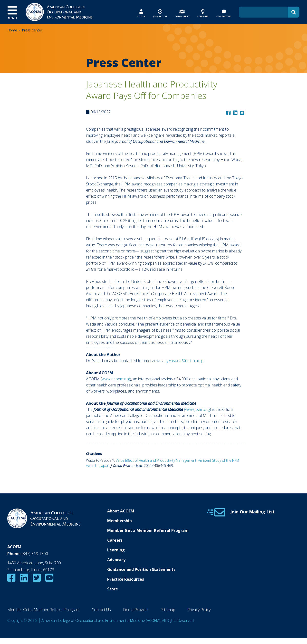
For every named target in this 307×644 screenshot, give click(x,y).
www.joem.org (197, 409)
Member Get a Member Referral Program (148, 530)
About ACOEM (121, 511)
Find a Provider (136, 610)
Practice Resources (126, 579)
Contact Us (101, 610)
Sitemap (168, 610)
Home (12, 30)
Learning (116, 550)
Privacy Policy (199, 610)
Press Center (32, 30)
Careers (115, 540)
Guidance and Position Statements (141, 569)
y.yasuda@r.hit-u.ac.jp (185, 361)
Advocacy (116, 560)
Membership (120, 521)
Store (113, 589)
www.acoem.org (116, 379)
